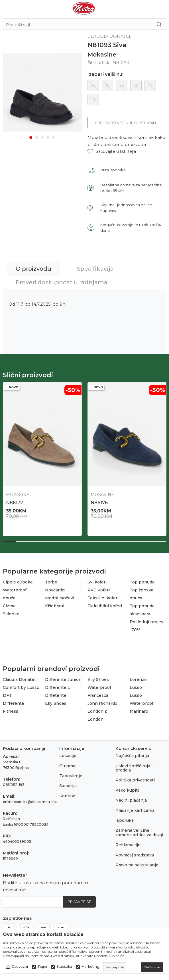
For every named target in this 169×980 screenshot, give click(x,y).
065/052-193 (14, 785)
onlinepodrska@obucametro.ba (30, 802)
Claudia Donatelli (20, 679)
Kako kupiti (127, 790)
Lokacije (68, 756)
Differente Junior (63, 679)
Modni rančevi (60, 598)
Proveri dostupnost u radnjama (62, 282)
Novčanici (55, 590)
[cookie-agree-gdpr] (152, 967)
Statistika (64, 967)
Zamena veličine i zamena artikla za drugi (139, 832)
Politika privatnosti (135, 780)
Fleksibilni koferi (105, 606)
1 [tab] (31, 136)
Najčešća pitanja (132, 756)
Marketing (90, 967)
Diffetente (56, 695)
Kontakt (68, 796)
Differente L (58, 687)
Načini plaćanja (131, 800)
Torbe (51, 582)
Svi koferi (97, 582)
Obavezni (20, 967)
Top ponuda (142, 582)
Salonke (11, 614)
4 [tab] (48, 136)
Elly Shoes (56, 703)
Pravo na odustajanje (137, 865)
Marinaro (139, 711)
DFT (7, 695)
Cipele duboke (18, 582)
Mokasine (102, 55)
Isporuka (125, 820)
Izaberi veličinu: (105, 74)
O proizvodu (33, 269)
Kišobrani (55, 606)
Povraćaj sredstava (135, 855)
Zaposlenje (71, 776)
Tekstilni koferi (103, 598)
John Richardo (102, 703)
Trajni (42, 967)
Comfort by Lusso (21, 687)
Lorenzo (138, 679)
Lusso (136, 687)
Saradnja (68, 786)
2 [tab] (36, 136)
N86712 (99, 503)
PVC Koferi (99, 590)
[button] (112, 152)
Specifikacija (95, 269)
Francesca (98, 695)
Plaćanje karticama (135, 810)
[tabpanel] (42, 91)
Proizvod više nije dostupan (125, 123)
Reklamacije (128, 845)
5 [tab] (54, 136)
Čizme (9, 606)
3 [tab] (42, 136)
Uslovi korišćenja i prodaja (134, 768)
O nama (67, 766)
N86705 (15, 503)
